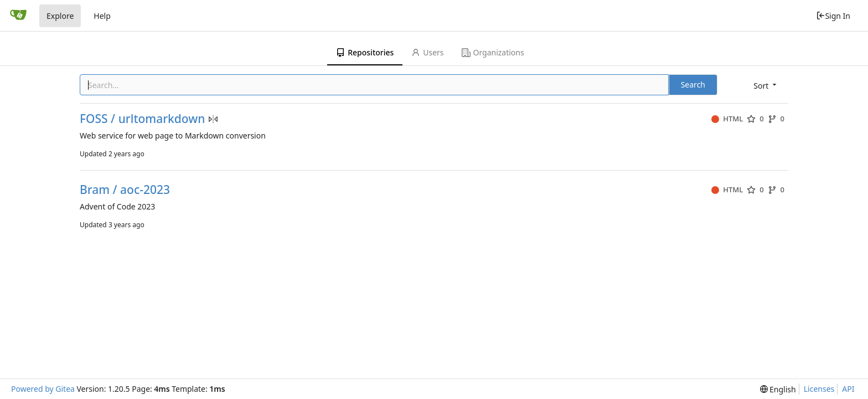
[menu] (766, 86)
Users (427, 52)
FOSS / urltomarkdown (142, 119)
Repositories (365, 52)
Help (102, 16)
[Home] (18, 16)
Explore (60, 16)
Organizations (493, 52)
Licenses (819, 389)
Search (693, 85)
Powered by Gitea (43, 389)
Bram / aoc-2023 (125, 190)
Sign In (833, 16)
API (848, 389)
